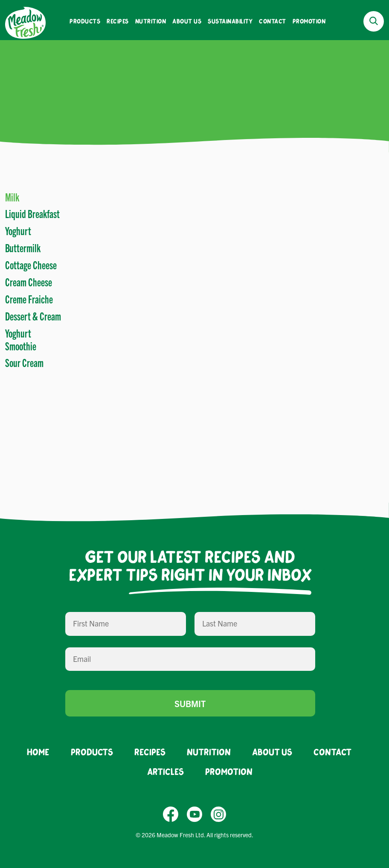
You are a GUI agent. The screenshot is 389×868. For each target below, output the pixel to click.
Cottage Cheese (31, 265)
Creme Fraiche (29, 299)
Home (38, 752)
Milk (12, 197)
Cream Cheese (29, 282)
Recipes (118, 21)
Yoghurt (18, 230)
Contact (273, 21)
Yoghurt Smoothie (21, 339)
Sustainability (230, 21)
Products (85, 21)
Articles (165, 771)
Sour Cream (24, 362)
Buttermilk (23, 248)
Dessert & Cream (33, 316)
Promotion (309, 21)
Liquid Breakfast (32, 213)
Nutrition (151, 21)
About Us (187, 21)
